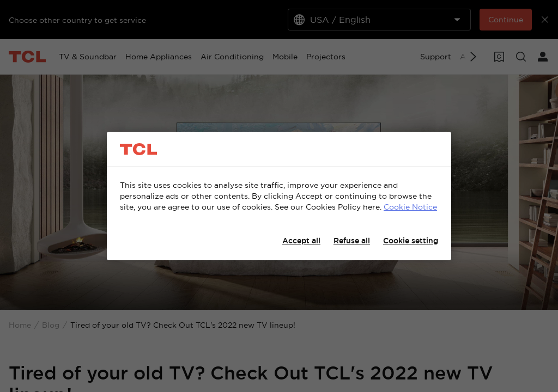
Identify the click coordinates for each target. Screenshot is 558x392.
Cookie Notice (410, 207)
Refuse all (352, 241)
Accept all (301, 241)
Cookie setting (411, 241)
